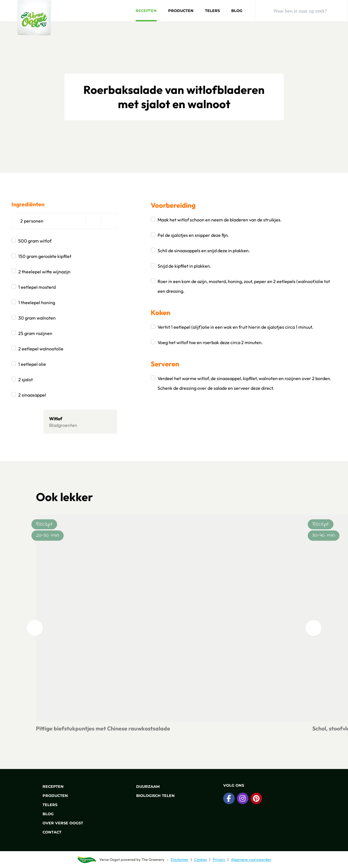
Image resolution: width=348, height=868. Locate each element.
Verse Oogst (110, 859)
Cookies (201, 859)
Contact (49, 832)
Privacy (219, 859)
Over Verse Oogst (60, 823)
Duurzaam (145, 786)
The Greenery (153, 859)
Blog (237, 11)
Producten (181, 11)
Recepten (146, 11)
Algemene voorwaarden (251, 859)
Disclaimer (180, 859)
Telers (212, 11)
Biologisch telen (152, 796)
